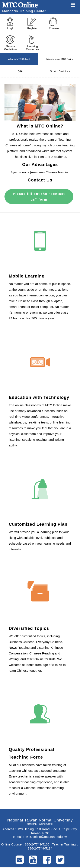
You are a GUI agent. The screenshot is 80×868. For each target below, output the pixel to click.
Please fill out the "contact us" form (39, 197)
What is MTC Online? (19, 59)
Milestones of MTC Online (60, 59)
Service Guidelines (60, 71)
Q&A (20, 71)
